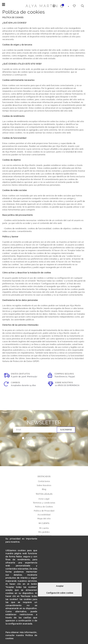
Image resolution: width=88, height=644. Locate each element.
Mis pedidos (44, 532)
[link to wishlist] (74, 6)
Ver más (62, 438)
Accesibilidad (44, 515)
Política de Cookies (44, 507)
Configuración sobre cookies (60, 593)
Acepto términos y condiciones (46, 442)
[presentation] (44, 451)
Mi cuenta (44, 528)
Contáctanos (44, 481)
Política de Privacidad (44, 511)
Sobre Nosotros (44, 485)
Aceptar (60, 586)
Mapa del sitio (44, 518)
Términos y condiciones (44, 503)
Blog (44, 489)
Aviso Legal (44, 499)
